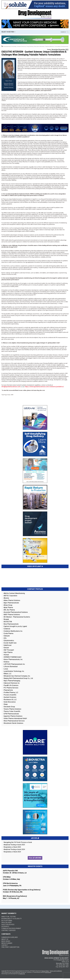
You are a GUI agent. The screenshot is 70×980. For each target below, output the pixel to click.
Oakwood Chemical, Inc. (12, 683)
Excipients (5, 927)
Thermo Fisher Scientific (12, 711)
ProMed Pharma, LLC (11, 692)
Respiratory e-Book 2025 (12, 847)
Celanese (7, 629)
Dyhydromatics (9, 641)
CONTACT (5, 945)
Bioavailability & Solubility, (10, 46)
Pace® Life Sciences (11, 685)
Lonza (6, 669)
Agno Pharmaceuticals (11, 603)
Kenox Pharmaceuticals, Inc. (13, 659)
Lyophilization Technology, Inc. (14, 671)
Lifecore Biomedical (11, 667)
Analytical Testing (9, 917)
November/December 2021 (60, 49)
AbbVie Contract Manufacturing (14, 593)
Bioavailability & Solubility (12, 919)
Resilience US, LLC (10, 700)
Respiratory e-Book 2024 (12, 852)
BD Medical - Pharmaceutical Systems (17, 617)
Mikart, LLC (8, 674)
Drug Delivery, (30, 46)
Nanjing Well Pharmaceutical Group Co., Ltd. (18, 678)
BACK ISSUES (6, 941)
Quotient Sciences (10, 697)
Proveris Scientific (10, 695)
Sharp (6, 704)
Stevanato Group (9, 707)
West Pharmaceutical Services (14, 721)
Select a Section (8, 32)
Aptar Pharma (8, 607)
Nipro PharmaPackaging (12, 681)
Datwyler (7, 636)
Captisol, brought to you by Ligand (15, 626)
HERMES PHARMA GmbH (12, 657)
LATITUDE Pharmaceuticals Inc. (14, 664)
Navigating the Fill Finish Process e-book (18, 842)
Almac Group (8, 605)
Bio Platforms (7, 921)
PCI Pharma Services (11, 688)
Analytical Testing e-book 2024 (14, 849)
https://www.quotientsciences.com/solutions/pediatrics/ (44, 387)
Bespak (6, 619)
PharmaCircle (8, 690)
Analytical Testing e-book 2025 (14, 845)
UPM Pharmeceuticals (11, 714)
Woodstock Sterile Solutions (13, 723)
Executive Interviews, (39, 46)
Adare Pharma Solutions (12, 600)
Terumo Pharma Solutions (12, 709)
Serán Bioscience (10, 702)
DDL (5, 638)
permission (48, 972)
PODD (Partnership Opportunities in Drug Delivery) (22, 890)
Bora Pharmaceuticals (11, 624)
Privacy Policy (45, 971)
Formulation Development (61, 46)
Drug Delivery (7, 923)
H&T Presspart (9, 650)
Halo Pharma (8, 652)
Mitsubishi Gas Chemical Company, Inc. (17, 676)
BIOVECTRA (8, 622)
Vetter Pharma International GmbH (15, 718)
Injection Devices (8, 925)
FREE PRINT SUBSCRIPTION (10, 947)
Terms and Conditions (56, 971)
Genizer (6, 648)
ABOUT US (5, 939)
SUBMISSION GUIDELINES (10, 937)
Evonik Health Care (10, 643)
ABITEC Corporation (10, 596)
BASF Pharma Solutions (12, 615)
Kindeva (6, 662)
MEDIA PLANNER (7, 943)
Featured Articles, (50, 46)
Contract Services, (21, 46)
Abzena (6, 598)
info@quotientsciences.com (11, 387)
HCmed (6, 655)
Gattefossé (8, 645)
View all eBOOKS (35, 858)
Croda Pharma (8, 633)
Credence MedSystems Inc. (13, 631)
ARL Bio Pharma (9, 610)
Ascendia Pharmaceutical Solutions (16, 612)
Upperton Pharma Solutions (13, 716)
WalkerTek (22, 974)
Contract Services (8, 930)
